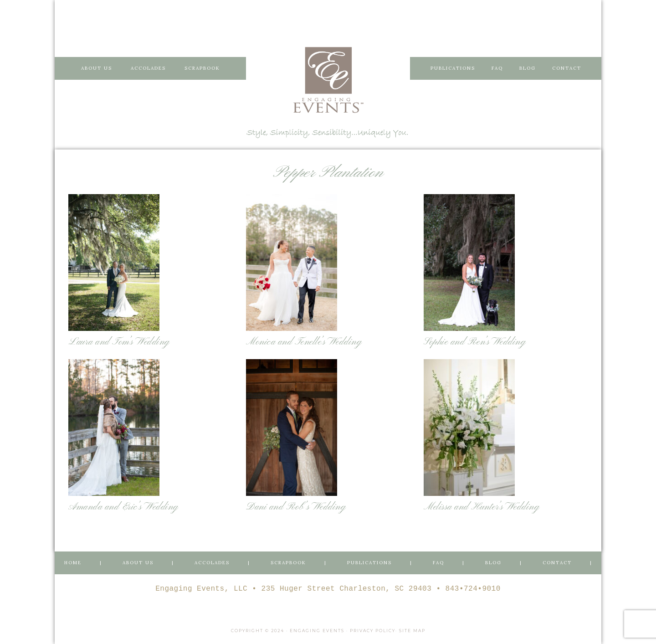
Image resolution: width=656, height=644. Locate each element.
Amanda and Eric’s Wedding (123, 507)
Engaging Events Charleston (328, 80)
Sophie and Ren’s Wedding (475, 342)
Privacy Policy (373, 631)
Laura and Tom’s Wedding (119, 342)
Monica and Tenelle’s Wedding (304, 342)
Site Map (412, 631)
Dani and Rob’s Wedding (296, 507)
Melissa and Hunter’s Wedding (482, 507)
